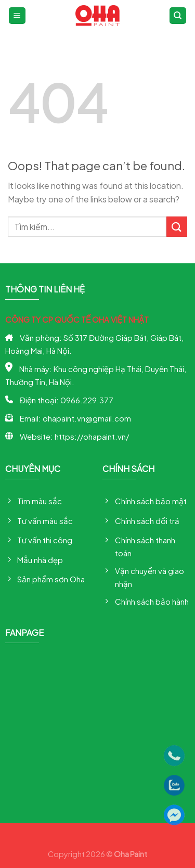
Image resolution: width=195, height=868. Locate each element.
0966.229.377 (87, 400)
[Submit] (177, 227)
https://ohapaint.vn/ (92, 436)
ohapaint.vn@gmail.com (87, 418)
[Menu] (17, 16)
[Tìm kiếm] (178, 16)
